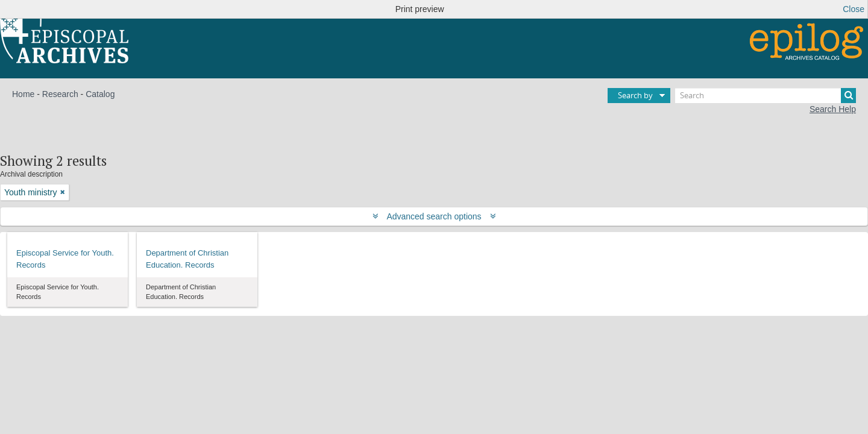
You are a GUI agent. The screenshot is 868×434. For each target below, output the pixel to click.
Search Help (833, 109)
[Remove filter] (63, 192)
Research (60, 94)
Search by (635, 95)
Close (854, 9)
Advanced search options (434, 216)
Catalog (100, 94)
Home (23, 94)
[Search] (766, 96)
